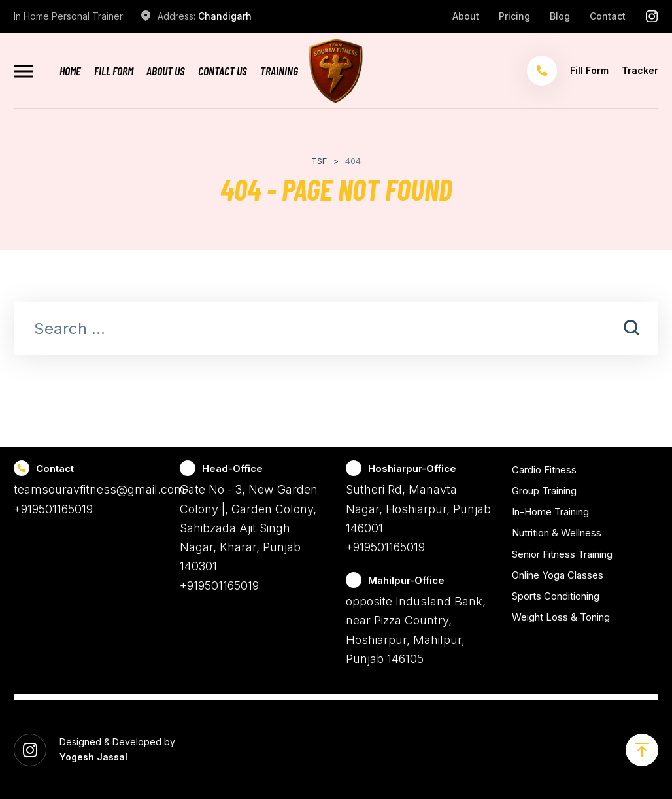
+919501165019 (53, 509)
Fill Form (114, 71)
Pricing (514, 16)
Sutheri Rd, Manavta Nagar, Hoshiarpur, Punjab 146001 (418, 509)
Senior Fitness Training (562, 554)
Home (70, 71)
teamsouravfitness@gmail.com (99, 489)
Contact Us (223, 71)
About (466, 16)
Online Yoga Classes (558, 575)
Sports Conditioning (556, 596)
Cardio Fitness (544, 470)
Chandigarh (225, 16)
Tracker (640, 70)
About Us (166, 71)
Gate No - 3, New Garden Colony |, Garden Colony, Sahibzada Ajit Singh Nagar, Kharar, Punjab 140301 (249, 528)
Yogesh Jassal (93, 757)
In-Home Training (550, 512)
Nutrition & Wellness (557, 533)
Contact (608, 16)
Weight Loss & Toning (561, 617)
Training (279, 71)
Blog (560, 16)
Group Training (544, 491)
